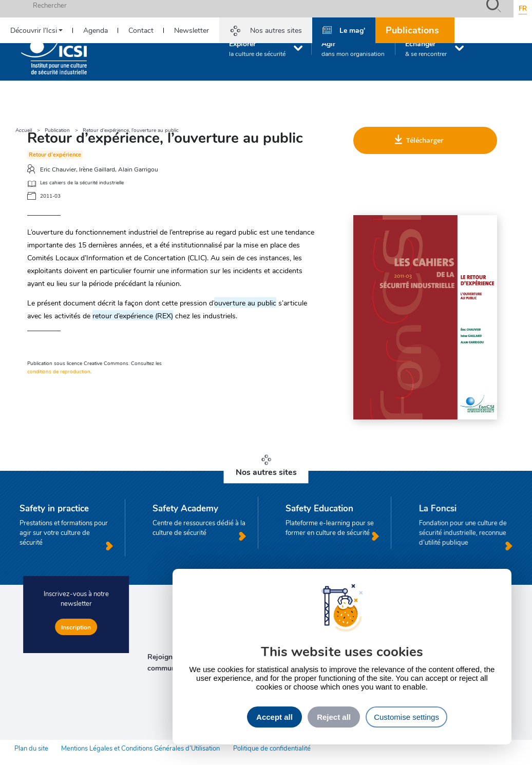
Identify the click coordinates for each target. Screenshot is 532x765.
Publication (57, 130)
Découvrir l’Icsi (34, 30)
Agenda (96, 30)
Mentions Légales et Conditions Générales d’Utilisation (140, 748)
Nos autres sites (276, 30)
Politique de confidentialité (272, 748)
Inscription (76, 627)
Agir (353, 48)
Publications (412, 30)
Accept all (274, 717)
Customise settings (406, 717)
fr (523, 8)
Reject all (334, 717)
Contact (141, 30)
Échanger (426, 48)
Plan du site (31, 748)
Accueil (24, 130)
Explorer (257, 48)
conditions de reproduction (59, 371)
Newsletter (192, 30)
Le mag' (352, 30)
